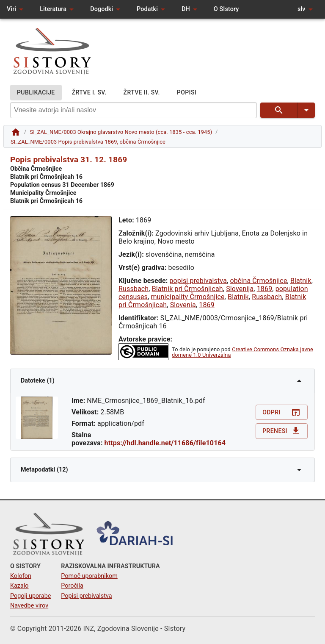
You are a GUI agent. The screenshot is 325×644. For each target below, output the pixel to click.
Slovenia (183, 305)
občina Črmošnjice (258, 281)
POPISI (187, 93)
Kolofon (21, 576)
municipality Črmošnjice (187, 297)
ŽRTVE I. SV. (89, 93)
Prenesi (282, 431)
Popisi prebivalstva (86, 596)
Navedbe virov (29, 606)
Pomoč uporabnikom (89, 576)
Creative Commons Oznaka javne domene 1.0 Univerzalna (242, 352)
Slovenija (240, 289)
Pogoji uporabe (30, 596)
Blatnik (301, 281)
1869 (265, 289)
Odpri (282, 412)
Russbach (134, 289)
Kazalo (19, 586)
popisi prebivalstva (198, 281)
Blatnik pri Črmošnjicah (187, 289)
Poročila (72, 586)
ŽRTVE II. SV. (142, 93)
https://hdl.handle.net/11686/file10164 (165, 443)
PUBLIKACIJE (36, 93)
